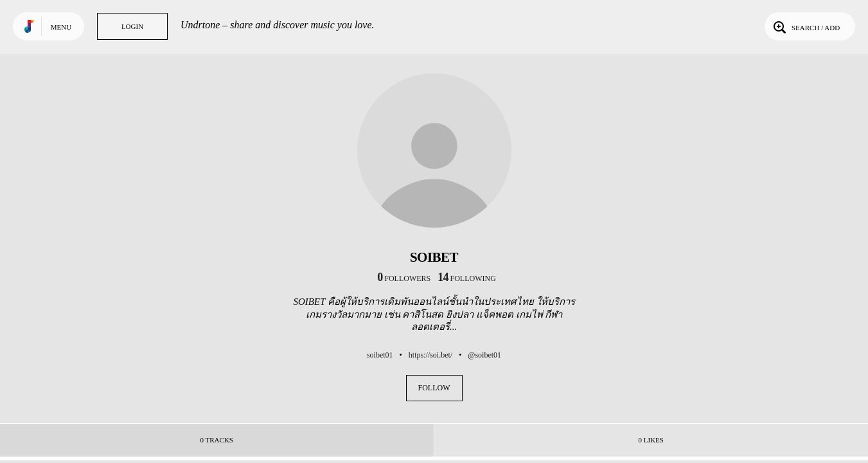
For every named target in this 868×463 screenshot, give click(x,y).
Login (132, 26)
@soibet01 (484, 355)
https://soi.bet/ (430, 355)
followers (404, 278)
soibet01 (380, 355)
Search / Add (805, 26)
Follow (434, 388)
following (467, 278)
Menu (61, 27)
